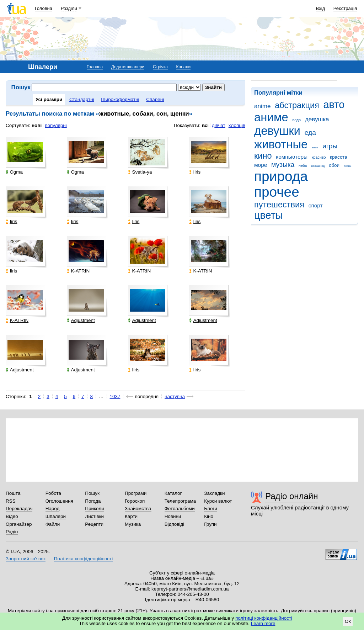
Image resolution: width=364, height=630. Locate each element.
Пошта (13, 493)
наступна (175, 396)
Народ (53, 509)
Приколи (94, 509)
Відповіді (175, 524)
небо (303, 165)
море (261, 165)
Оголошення (59, 501)
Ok (348, 621)
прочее (277, 192)
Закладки (214, 493)
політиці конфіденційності (264, 618)
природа (281, 176)
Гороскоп (135, 501)
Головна (44, 8)
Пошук (92, 493)
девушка (317, 119)
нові (37, 125)
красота (338, 157)
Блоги (211, 509)
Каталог (173, 493)
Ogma (14, 172)
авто (334, 105)
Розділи (69, 8)
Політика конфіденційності (83, 559)
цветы (269, 215)
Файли (53, 524)
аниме (271, 117)
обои (334, 165)
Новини (173, 516)
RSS (11, 501)
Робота (53, 493)
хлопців (237, 125)
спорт (316, 205)
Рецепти (94, 524)
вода (297, 120)
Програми (136, 493)
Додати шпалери (128, 67)
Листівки (94, 516)
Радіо (12, 532)
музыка (283, 165)
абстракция (297, 105)
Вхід (321, 8)
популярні (56, 125)
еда (310, 133)
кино (263, 156)
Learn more (263, 623)
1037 (115, 396)
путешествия (279, 205)
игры (330, 146)
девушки (277, 131)
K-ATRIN (78, 271)
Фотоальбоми (180, 509)
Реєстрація (345, 8)
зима (315, 147)
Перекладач (19, 509)
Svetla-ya (140, 172)
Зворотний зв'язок (26, 559)
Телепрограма (180, 501)
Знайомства (138, 509)
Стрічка (160, 67)
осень (348, 166)
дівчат (219, 125)
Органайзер (19, 524)
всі (205, 125)
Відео (12, 516)
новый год (318, 166)
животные (281, 144)
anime (262, 106)
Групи (210, 524)
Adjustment (81, 320)
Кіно (209, 516)
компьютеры (292, 157)
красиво (319, 157)
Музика (133, 524)
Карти (131, 516)
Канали (184, 67)
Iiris (195, 172)
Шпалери (56, 516)
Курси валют (218, 501)
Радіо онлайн (292, 496)
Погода (93, 501)
